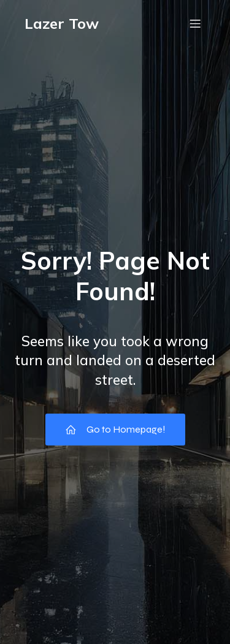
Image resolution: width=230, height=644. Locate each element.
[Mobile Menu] (195, 23)
